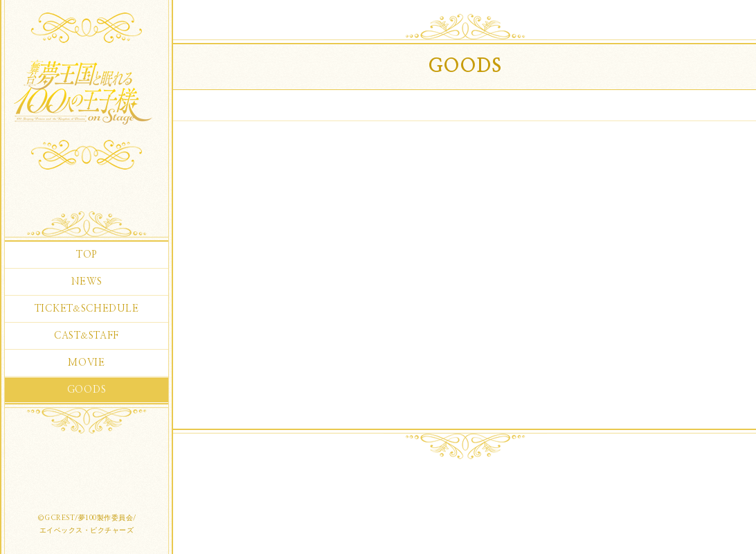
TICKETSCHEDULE (87, 309)
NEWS (87, 282)
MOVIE (87, 363)
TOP (87, 255)
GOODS (87, 390)
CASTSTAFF (87, 336)
